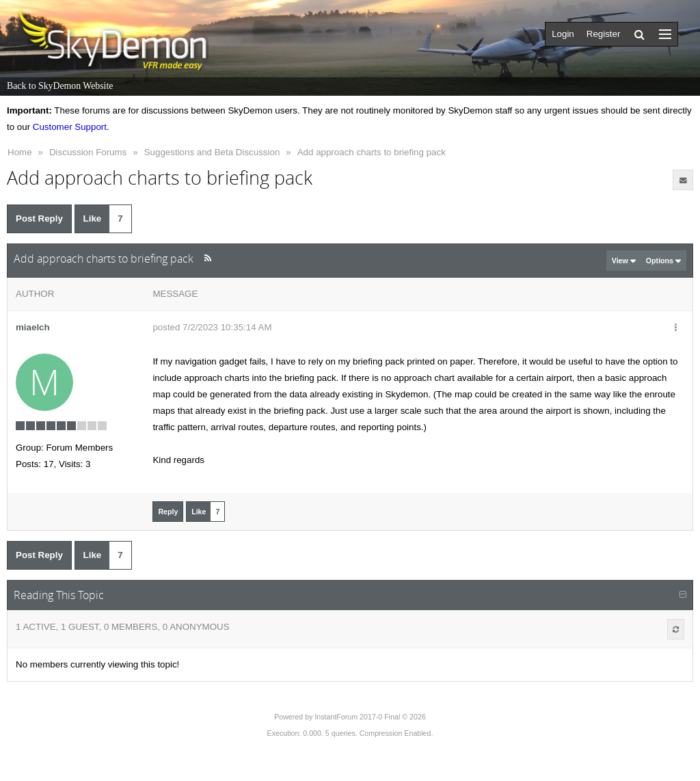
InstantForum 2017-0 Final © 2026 (370, 717)
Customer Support (70, 127)
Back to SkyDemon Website (60, 86)
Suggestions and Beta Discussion (212, 152)
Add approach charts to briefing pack (372, 152)
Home (20, 152)
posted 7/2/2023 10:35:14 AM (212, 327)
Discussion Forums (88, 152)
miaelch (33, 327)
